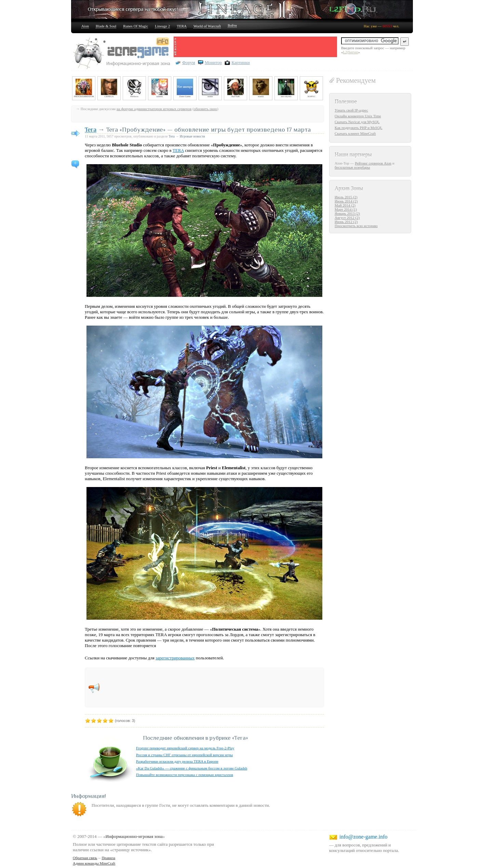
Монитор (213, 62)
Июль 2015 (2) (346, 197)
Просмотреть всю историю (356, 226)
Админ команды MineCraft (94, 863)
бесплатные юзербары (352, 167)
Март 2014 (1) (346, 209)
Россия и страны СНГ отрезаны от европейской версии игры (184, 755)
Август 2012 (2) (347, 218)
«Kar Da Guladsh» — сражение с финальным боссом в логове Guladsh (192, 768)
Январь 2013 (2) (347, 213)
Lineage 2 (162, 26)
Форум (189, 62)
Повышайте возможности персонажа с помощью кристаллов (185, 775)
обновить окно (205, 109)
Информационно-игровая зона (134, 836)
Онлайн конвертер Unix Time (358, 116)
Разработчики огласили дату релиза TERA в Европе (177, 761)
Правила (108, 858)
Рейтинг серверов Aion (373, 163)
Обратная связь (85, 858)
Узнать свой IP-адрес (351, 110)
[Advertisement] (257, 47)
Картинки (240, 62)
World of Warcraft (207, 26)
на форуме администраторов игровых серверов (154, 109)
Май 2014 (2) (345, 205)
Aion (85, 26)
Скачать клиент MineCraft (355, 133)
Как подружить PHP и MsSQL (359, 128)
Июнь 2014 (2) (346, 201)
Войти (232, 25)
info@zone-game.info (363, 837)
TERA (182, 26)
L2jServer (351, 52)
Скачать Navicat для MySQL (357, 122)
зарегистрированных (175, 658)
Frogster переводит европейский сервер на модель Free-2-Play (185, 748)
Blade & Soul (106, 26)
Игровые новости (192, 136)
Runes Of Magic (136, 26)
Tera (91, 129)
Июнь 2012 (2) (346, 222)
